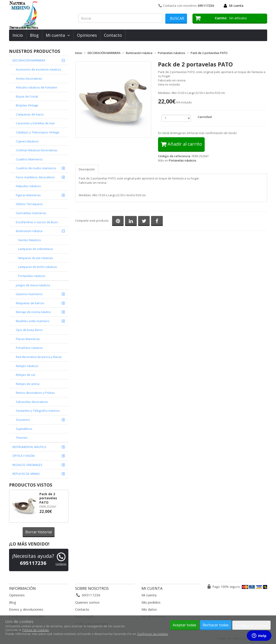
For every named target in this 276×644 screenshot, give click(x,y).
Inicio (18, 35)
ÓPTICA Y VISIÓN (24, 456)
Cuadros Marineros (29, 159)
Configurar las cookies (153, 634)
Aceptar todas (185, 625)
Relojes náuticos (27, 366)
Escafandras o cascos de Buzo (37, 222)
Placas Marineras (28, 339)
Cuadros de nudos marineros (36, 168)
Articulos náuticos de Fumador (37, 87)
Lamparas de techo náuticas (38, 267)
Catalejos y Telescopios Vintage (38, 132)
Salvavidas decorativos (32, 402)
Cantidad (205, 117)
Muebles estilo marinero (33, 321)
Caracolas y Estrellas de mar (35, 123)
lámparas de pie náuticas (36, 258)
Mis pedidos (151, 602)
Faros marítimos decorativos (35, 177)
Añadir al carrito (181, 144)
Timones (22, 438)
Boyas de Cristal (27, 96)
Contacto (113, 35)
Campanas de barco (30, 114)
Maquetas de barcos (30, 303)
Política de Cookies (35, 630)
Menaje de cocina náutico (33, 312)
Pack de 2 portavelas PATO (48, 498)
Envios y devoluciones (26, 609)
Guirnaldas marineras (31, 213)
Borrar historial (39, 532)
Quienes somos (87, 602)
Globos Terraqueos (29, 204)
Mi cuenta (236, 6)
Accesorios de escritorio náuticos (38, 69)
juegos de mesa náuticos (33, 285)
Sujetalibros (24, 429)
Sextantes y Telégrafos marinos (38, 411)
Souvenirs (23, 420)
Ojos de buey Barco (29, 330)
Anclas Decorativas (29, 78)
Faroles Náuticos (30, 240)
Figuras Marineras (28, 195)
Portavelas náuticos (32, 276)
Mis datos (149, 609)
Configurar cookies (251, 626)
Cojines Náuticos (27, 141)
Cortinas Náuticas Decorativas (37, 150)
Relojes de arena (28, 384)
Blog (34, 35)
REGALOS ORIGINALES (27, 465)
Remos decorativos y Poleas (35, 393)
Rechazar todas (216, 625)
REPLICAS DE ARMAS (26, 474)
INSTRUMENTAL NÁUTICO (29, 447)
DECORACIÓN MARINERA (29, 60)
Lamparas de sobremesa (35, 249)
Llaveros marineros (29, 294)
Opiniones (87, 35)
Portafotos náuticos (29, 348)
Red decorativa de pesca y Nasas (39, 357)
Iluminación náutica (29, 231)
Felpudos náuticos (28, 186)
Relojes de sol (25, 375)
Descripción (87, 169)
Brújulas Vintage (27, 105)
